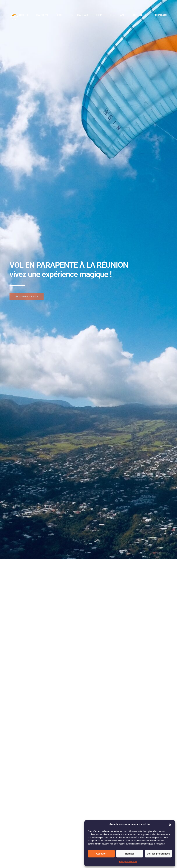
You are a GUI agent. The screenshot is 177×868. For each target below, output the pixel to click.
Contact (161, 15)
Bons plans (117, 15)
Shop (98, 15)
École (60, 15)
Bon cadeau (79, 15)
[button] (170, 825)
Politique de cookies (128, 862)
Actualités (140, 15)
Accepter (101, 854)
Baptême (43, 15)
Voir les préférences (158, 854)
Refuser (130, 854)
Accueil (24, 15)
